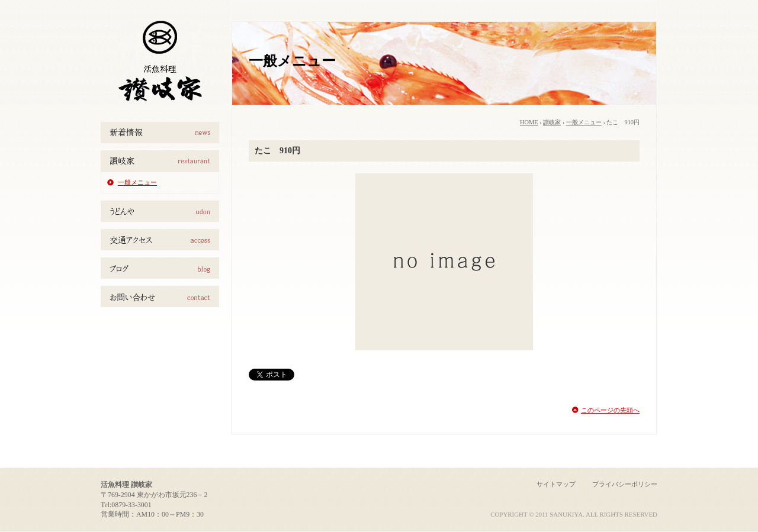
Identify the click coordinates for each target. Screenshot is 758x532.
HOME (529, 122)
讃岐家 (552, 122)
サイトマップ (556, 484)
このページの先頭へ (610, 410)
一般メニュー (137, 182)
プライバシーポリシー (625, 484)
